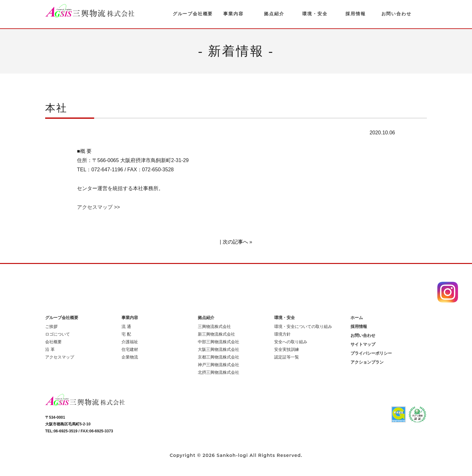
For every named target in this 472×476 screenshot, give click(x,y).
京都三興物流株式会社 (219, 357)
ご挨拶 (51, 327)
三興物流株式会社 (214, 327)
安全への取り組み (291, 342)
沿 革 (50, 349)
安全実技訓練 (287, 349)
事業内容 (233, 14)
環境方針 (282, 334)
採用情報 (355, 14)
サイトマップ (363, 344)
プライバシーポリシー (371, 353)
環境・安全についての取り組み (303, 327)
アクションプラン (367, 362)
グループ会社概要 (193, 14)
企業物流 (130, 357)
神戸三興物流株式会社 (219, 365)
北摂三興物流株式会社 (219, 372)
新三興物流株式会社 (216, 334)
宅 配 (126, 334)
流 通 (126, 327)
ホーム (357, 318)
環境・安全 (315, 14)
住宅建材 (130, 349)
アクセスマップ (60, 357)
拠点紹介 (274, 14)
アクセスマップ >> (98, 207)
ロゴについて (58, 334)
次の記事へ (235, 242)
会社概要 (53, 342)
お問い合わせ (396, 14)
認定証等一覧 (287, 357)
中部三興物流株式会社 (219, 342)
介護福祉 (130, 342)
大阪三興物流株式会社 (219, 349)
